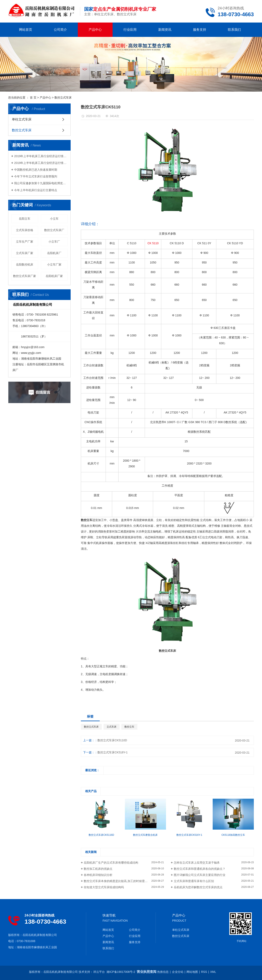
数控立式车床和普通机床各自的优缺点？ (200, 869)
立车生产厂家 (25, 242)
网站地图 (192, 972)
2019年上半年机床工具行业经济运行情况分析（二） (41, 156)
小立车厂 (54, 242)
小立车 (54, 219)
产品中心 (95, 30)
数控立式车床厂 (54, 230)
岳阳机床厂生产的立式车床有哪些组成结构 (111, 863)
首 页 (33, 98)
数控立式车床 (63, 98)
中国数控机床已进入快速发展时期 (36, 170)
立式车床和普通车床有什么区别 (194, 881)
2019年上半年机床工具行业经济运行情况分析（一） (41, 163)
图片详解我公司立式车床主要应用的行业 (200, 875)
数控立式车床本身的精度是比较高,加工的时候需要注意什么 (121, 881)
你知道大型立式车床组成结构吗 (104, 887)
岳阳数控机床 (25, 265)
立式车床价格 (25, 230)
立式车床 (112, 727)
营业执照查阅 (147, 972)
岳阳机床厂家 (54, 276)
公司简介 (60, 30)
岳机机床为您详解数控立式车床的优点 (198, 887)
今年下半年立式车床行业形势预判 (38, 176)
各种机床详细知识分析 (98, 875)
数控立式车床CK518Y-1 (112, 752)
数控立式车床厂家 (25, 276)
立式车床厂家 (25, 253)
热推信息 (163, 972)
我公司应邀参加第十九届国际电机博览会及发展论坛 (41, 183)
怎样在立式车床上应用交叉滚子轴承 (197, 863)
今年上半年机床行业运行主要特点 (36, 190)
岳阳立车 (25, 219)
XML (213, 972)
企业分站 (178, 972)
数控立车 (129, 727)
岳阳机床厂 (54, 253)
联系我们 (234, 30)
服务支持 (200, 30)
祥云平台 (99, 972)
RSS (204, 972)
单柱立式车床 (22, 119)
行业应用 (130, 30)
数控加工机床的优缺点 (98, 869)
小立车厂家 (54, 265)
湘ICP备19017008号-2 (121, 972)
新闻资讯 (165, 30)
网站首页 (26, 30)
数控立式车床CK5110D (112, 740)
